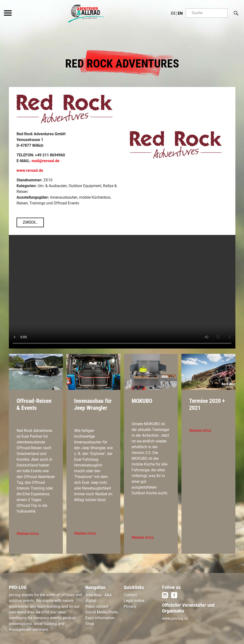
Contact (130, 595)
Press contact (97, 606)
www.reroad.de (30, 170)
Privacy (130, 606)
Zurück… (30, 222)
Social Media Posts (102, 612)
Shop (90, 624)
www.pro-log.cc (175, 618)
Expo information (100, 618)
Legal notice (134, 601)
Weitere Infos (28, 534)
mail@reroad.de (46, 161)
